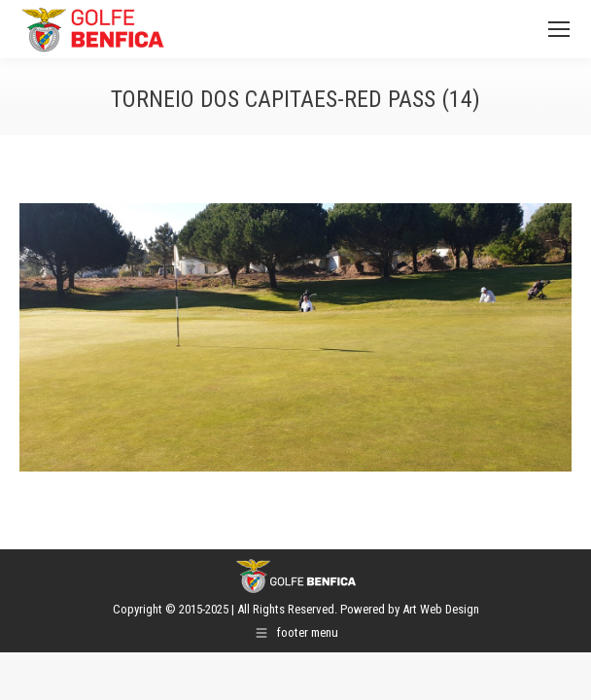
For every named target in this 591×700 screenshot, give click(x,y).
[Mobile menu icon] (559, 29)
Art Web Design (441, 609)
